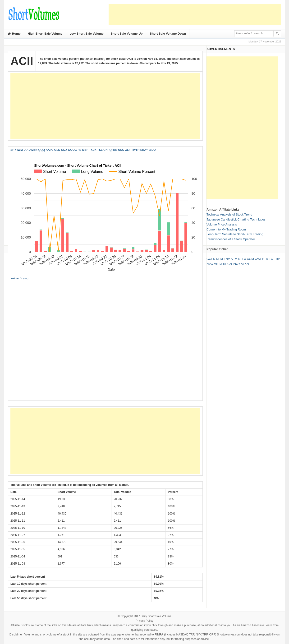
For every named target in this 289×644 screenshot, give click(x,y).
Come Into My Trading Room (226, 229)
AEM (234, 259)
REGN (228, 264)
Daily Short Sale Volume (156, 616)
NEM (219, 259)
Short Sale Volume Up (127, 34)
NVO (210, 264)
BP (278, 259)
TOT (272, 259)
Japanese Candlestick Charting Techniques (236, 219)
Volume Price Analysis (222, 224)
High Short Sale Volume (45, 34)
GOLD (211, 259)
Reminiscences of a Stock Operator (231, 239)
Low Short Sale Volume (87, 34)
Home (14, 34)
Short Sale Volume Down (168, 34)
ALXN (245, 264)
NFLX (242, 259)
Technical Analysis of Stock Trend (229, 214)
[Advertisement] (195, 14)
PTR (265, 259)
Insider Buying (19, 278)
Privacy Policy (144, 621)
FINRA (159, 635)
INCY (236, 264)
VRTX (218, 264)
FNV (227, 259)
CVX (258, 259)
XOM (251, 259)
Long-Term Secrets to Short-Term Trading (235, 234)
